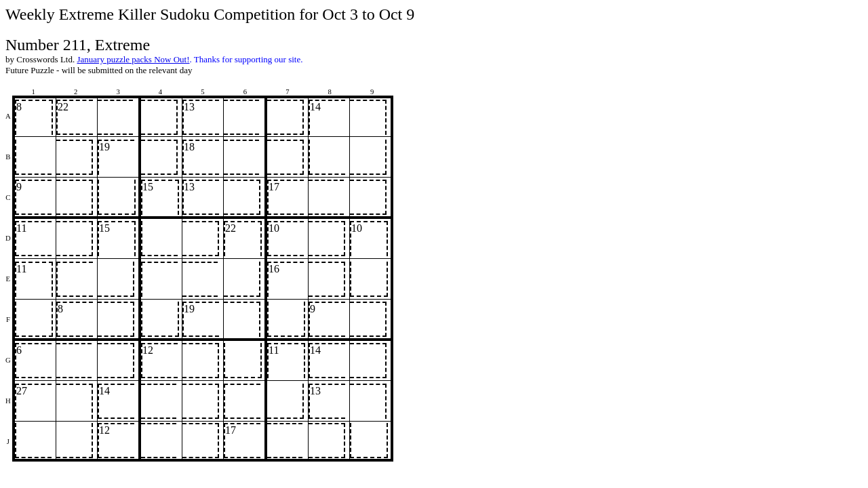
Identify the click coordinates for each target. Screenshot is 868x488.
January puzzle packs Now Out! (133, 59)
